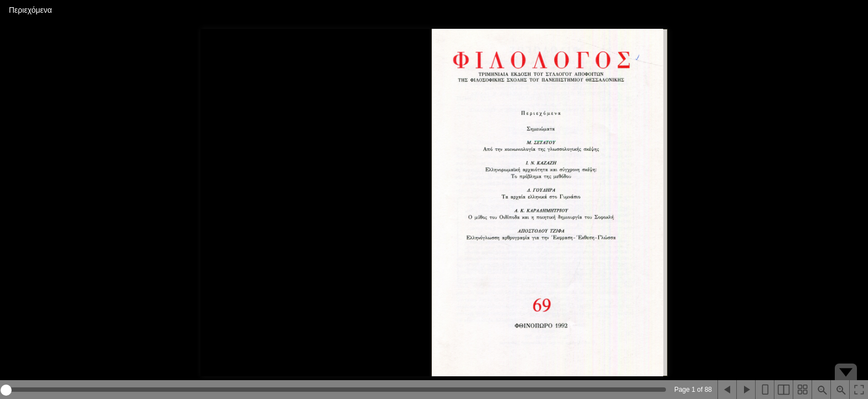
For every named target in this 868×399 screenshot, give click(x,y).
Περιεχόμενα (30, 10)
